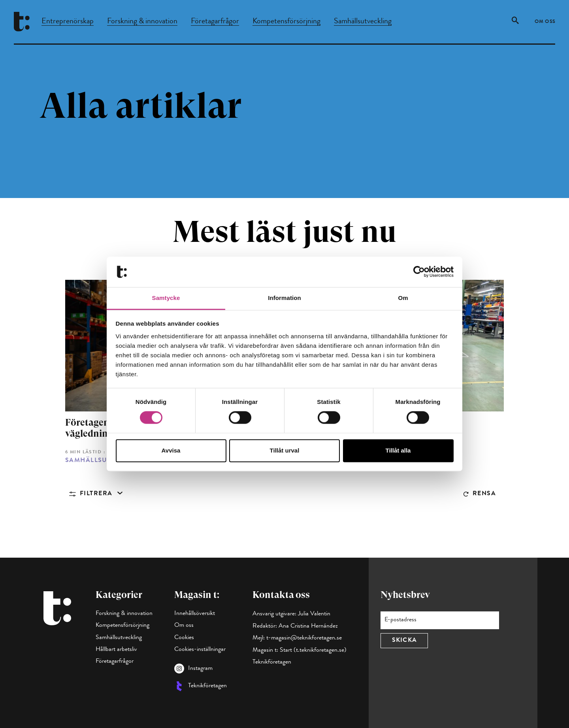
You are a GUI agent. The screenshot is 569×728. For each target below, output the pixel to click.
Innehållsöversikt (195, 614)
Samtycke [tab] (166, 298)
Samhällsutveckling (363, 22)
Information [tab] (284, 298)
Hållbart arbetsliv (116, 650)
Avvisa (171, 450)
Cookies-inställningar (200, 650)
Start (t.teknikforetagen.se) (313, 651)
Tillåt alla (398, 450)
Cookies (184, 638)
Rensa (484, 494)
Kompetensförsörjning (286, 22)
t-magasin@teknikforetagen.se (304, 638)
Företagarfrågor (215, 22)
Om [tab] (403, 298)
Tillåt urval (285, 450)
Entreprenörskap (68, 22)
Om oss (545, 22)
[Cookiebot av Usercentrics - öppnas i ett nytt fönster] (419, 272)
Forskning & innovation (142, 22)
